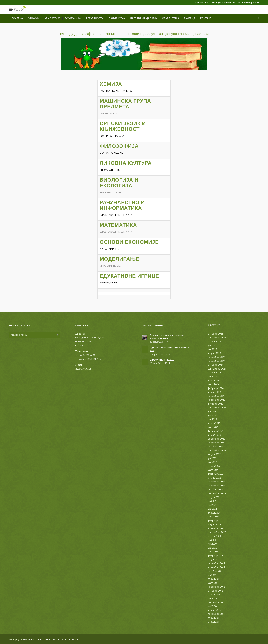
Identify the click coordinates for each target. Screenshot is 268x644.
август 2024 (214, 372)
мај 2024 (212, 376)
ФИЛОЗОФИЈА (119, 146)
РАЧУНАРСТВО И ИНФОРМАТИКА (122, 205)
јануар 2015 (214, 610)
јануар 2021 (214, 524)
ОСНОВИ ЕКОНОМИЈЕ (129, 242)
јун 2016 (212, 606)
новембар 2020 (216, 528)
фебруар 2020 (216, 556)
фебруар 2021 (216, 521)
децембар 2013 (216, 614)
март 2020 (213, 552)
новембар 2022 (216, 443)
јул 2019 (212, 575)
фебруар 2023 (216, 431)
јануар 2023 (214, 435)
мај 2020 (212, 548)
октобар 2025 (215, 334)
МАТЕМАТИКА (118, 225)
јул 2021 (212, 501)
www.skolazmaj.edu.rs (33, 639)
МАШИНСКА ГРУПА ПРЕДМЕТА (125, 104)
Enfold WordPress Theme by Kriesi (63, 639)
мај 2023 (212, 419)
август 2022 (214, 454)
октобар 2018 (215, 591)
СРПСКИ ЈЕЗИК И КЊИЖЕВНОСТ (123, 126)
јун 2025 (212, 345)
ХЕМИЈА (111, 84)
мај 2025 (212, 349)
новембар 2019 (216, 567)
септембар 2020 (217, 532)
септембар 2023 (217, 408)
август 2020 (214, 536)
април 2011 (214, 622)
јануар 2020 (214, 559)
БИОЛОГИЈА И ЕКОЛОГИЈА (119, 183)
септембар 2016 (217, 602)
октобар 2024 (215, 365)
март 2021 (213, 517)
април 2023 (214, 423)
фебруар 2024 (216, 388)
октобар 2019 (215, 571)
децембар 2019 (216, 563)
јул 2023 (212, 411)
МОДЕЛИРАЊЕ (120, 259)
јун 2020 (212, 544)
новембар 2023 (216, 400)
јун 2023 (212, 415)
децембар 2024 (216, 357)
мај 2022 (212, 462)
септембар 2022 (217, 450)
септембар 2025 (217, 337)
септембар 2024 (217, 369)
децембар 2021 (216, 481)
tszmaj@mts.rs (83, 369)
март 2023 (213, 427)
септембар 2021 (217, 493)
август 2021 (214, 497)
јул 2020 (212, 540)
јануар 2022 (214, 478)
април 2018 (214, 594)
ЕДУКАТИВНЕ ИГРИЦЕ (129, 276)
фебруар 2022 (216, 474)
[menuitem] (17, 18)
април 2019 (214, 579)
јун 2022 (212, 458)
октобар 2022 (215, 446)
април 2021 (214, 513)
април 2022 (214, 466)
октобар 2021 (215, 489)
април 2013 (214, 618)
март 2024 (213, 384)
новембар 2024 (216, 361)
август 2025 (214, 341)
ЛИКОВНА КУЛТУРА (126, 163)
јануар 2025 (214, 353)
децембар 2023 (216, 396)
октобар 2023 (215, 404)
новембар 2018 (216, 587)
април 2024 (214, 380)
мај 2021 (212, 509)
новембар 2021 (216, 485)
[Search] (257, 18)
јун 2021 (212, 505)
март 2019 (213, 583)
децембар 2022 (216, 439)
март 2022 (213, 470)
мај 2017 (212, 598)
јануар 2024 (214, 392)
